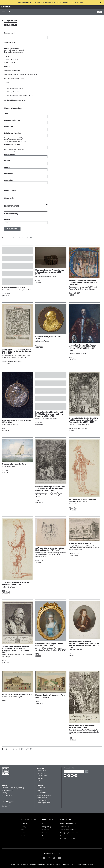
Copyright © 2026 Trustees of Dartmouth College (27, 865)
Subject (7, 167)
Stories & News (42, 798)
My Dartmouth (28, 820)
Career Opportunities (44, 803)
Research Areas (12, 206)
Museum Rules (42, 776)
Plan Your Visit (42, 771)
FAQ (38, 781)
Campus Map (47, 827)
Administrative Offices (68, 830)
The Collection (42, 793)
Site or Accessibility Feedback (82, 865)
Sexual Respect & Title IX (69, 839)
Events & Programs (43, 800)
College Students (8, 790)
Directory (45, 830)
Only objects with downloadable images (20, 95)
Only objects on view (13, 92)
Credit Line (8, 180)
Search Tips (10, 43)
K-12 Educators (7, 795)
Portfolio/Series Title (12, 120)
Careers (63, 836)
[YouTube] (59, 858)
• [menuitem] (46, 865)
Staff (22, 830)
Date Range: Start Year (13, 133)
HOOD (99, 12)
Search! (12, 229)
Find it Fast (48, 820)
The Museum (41, 788)
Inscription (8, 174)
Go (87, 772)
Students (24, 824)
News (44, 836)
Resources (66, 820)
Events (45, 833)
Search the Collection (44, 795)
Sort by (7, 220)
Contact (66, 865)
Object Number (10, 154)
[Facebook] (44, 858)
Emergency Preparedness (69, 833)
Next (21, 238)
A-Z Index (46, 824)
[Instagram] (49, 858)
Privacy (50, 865)
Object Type (9, 127)
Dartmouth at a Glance (68, 824)
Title (6, 114)
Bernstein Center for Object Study (13, 788)
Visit (44, 839)
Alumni (23, 833)
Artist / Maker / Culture (15, 100)
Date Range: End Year (12, 145)
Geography (9, 198)
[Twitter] (54, 858)
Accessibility (41, 778)
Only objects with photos (15, 89)
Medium (7, 161)
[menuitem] (29, 828)
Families (24, 836)
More (6, 67)
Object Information (13, 108)
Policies (58, 865)
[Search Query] (74, 772)
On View (40, 790)
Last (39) (29, 238)
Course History (11, 214)
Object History (11, 190)
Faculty (5, 793)
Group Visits (41, 773)
